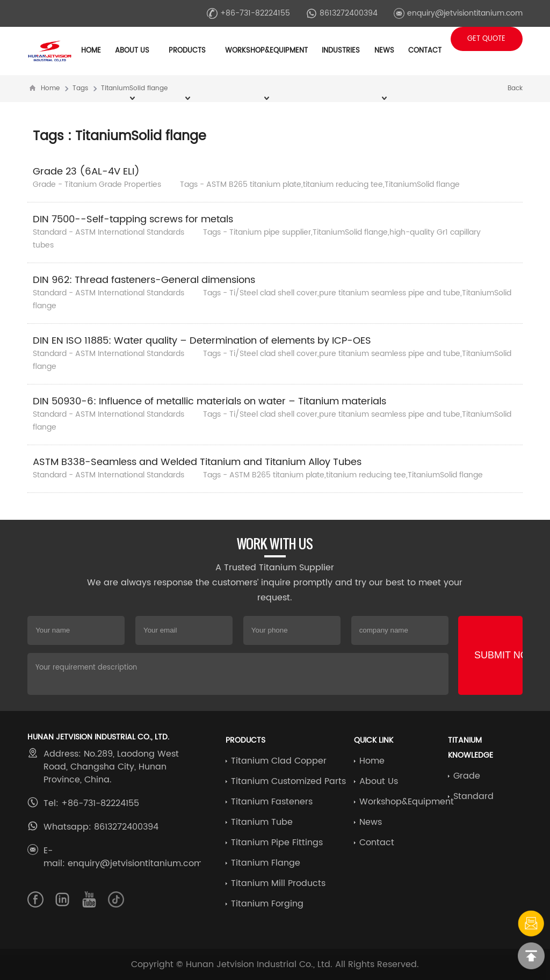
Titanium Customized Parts (288, 781)
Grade (467, 776)
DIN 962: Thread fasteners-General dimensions (144, 280)
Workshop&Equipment (407, 802)
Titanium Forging (267, 904)
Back (515, 88)
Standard (473, 796)
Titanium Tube (262, 822)
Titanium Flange (266, 863)
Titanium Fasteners (272, 802)
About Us (379, 781)
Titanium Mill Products (278, 883)
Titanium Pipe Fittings (277, 843)
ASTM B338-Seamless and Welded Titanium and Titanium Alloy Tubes (197, 462)
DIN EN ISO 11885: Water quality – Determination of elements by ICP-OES (202, 341)
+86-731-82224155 (248, 13)
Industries (341, 51)
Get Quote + (486, 42)
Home (91, 51)
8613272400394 (342, 13)
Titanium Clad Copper (279, 761)
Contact (425, 51)
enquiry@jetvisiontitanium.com (458, 13)
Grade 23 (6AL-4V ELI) (86, 172)
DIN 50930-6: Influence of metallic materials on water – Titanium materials (209, 401)
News (371, 822)
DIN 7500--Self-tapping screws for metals (133, 219)
